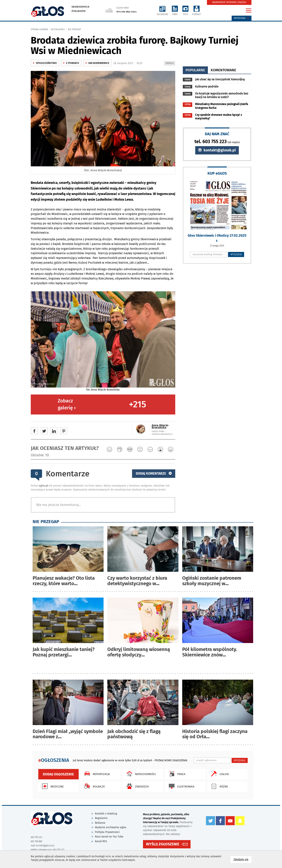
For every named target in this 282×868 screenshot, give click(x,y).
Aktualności (58, 29)
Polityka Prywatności (107, 832)
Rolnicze (94, 786)
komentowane (223, 70)
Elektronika (181, 786)
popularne (195, 70)
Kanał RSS (101, 841)
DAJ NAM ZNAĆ (217, 134)
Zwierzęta (137, 786)
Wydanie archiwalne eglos (111, 827)
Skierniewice (80, 7)
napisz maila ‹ (158, 431)
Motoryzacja (96, 774)
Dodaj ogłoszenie (58, 774)
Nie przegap (74, 29)
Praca (176, 774)
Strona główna (39, 29)
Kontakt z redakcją (106, 814)
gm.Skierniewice (97, 63)
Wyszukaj (242, 18)
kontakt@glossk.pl (217, 150)
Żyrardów (79, 11)
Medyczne (52, 786)
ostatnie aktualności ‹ (162, 434)
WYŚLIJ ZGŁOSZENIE (163, 843)
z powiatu (71, 63)
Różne (219, 786)
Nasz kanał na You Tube (109, 837)
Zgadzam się (242, 859)
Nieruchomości (140, 774)
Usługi (219, 774)
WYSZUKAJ (236, 254)
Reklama (100, 823)
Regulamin (101, 818)
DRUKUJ (170, 63)
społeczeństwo (45, 63)
